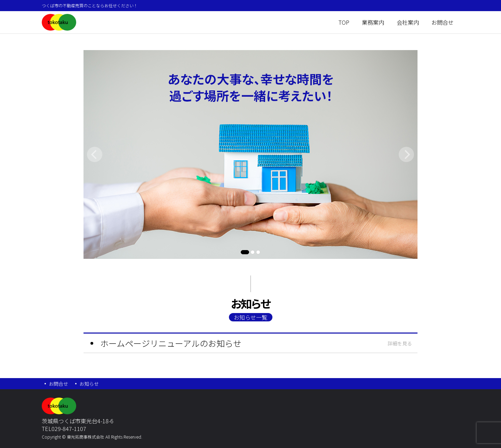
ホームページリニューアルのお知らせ (171, 343)
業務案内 (373, 22)
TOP (344, 22)
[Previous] (95, 154)
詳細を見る (400, 343)
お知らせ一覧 (250, 317)
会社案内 (408, 22)
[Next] (406, 154)
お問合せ (443, 22)
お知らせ (89, 384)
